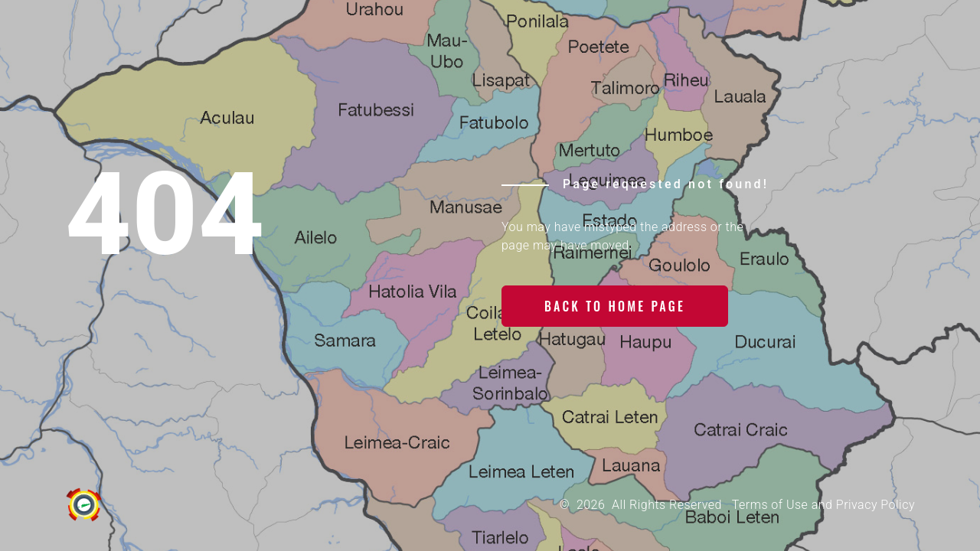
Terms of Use (770, 505)
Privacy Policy (875, 505)
